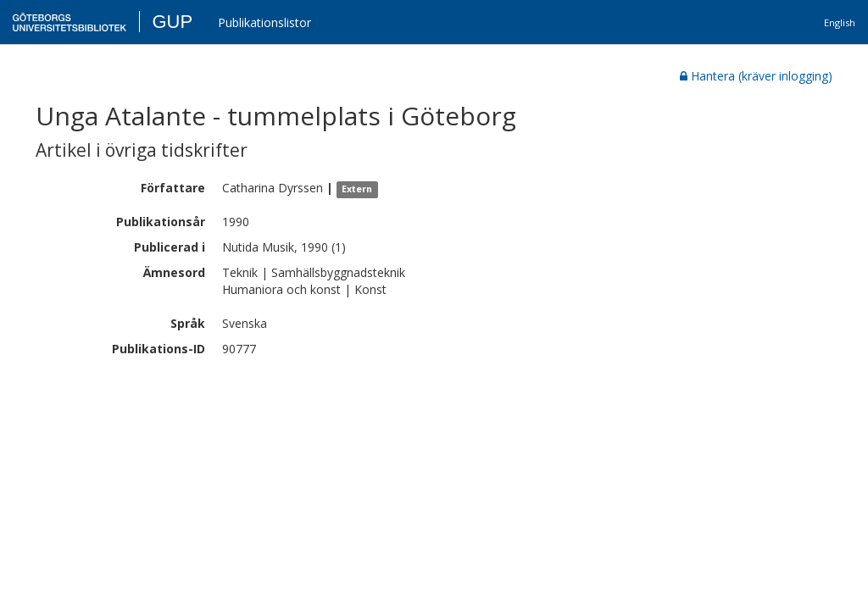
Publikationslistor (264, 22)
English (840, 22)
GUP (172, 22)
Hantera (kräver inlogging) (756, 76)
